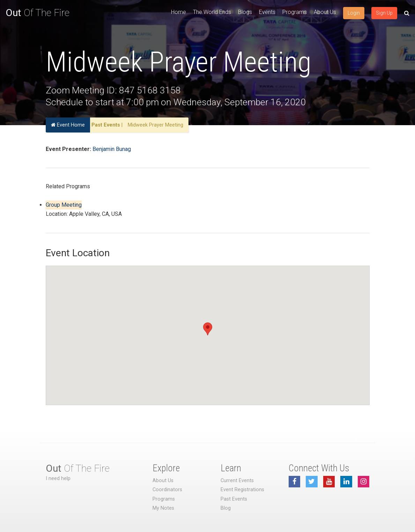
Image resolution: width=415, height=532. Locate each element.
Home (179, 12)
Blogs (245, 12)
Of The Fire (38, 13)
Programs (295, 12)
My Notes (163, 508)
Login (354, 13)
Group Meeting (64, 205)
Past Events (106, 125)
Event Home (68, 125)
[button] (208, 329)
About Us (325, 12)
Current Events (237, 481)
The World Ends (212, 12)
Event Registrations (242, 490)
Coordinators (167, 490)
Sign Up (384, 13)
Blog (226, 508)
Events (267, 12)
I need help (58, 478)
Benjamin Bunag (112, 149)
